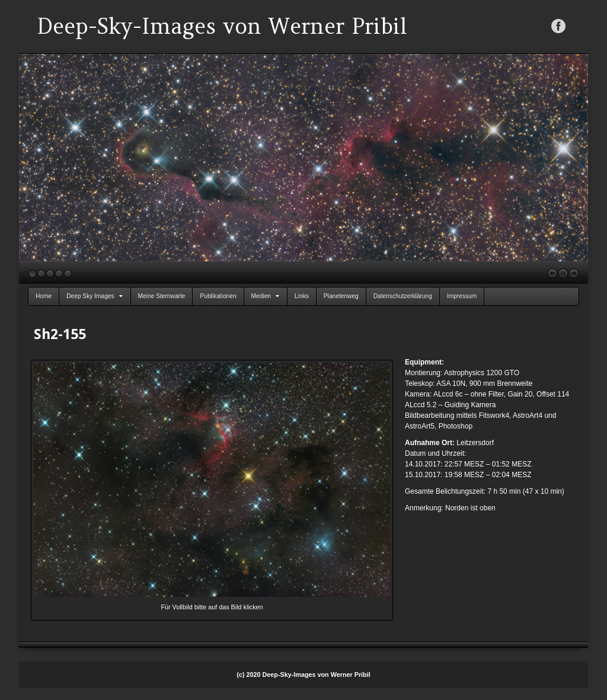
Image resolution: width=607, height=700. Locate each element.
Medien (265, 296)
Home (44, 296)
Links (302, 296)
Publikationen (218, 296)
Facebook (558, 26)
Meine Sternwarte (162, 296)
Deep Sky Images (94, 296)
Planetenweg (341, 296)
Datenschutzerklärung (403, 296)
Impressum (462, 296)
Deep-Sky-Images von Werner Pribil (222, 26)
